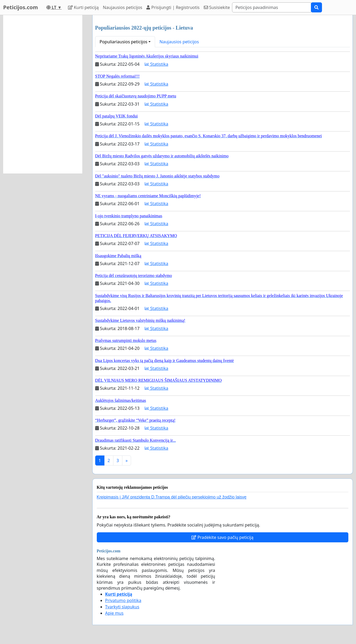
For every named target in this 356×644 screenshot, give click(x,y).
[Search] (272, 7)
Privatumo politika (123, 600)
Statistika (157, 64)
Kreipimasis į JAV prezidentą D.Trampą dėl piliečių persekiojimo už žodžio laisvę (172, 497)
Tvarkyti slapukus (122, 607)
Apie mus (114, 613)
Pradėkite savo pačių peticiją (222, 537)
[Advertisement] (43, 94)
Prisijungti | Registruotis (173, 7)
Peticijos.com (21, 7)
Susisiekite (217, 7)
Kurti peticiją (83, 7)
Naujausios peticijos (122, 7)
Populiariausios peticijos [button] (124, 42)
